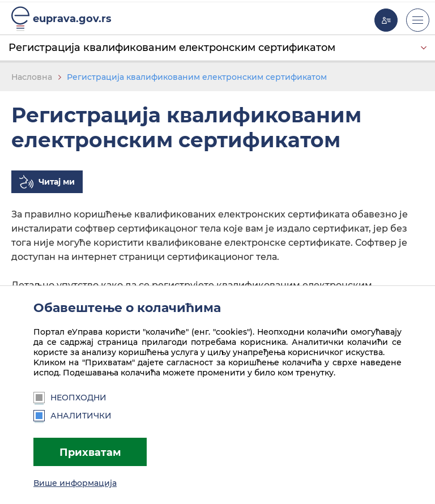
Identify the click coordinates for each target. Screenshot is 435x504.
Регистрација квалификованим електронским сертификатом (172, 47)
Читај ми (57, 182)
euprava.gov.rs (72, 18)
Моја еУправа (386, 20)
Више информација (75, 483)
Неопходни (70, 398)
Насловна (32, 77)
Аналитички (72, 416)
